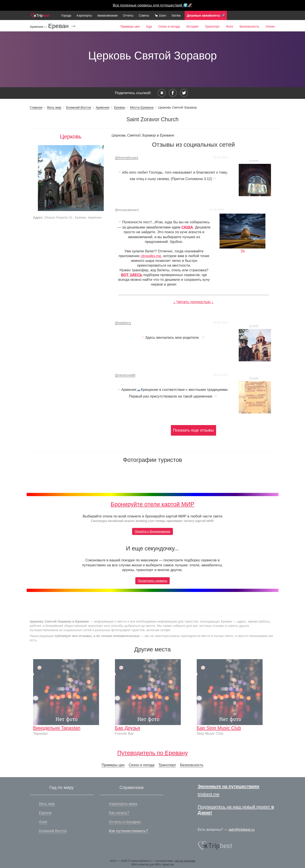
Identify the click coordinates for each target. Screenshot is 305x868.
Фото (230, 26)
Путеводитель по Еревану (153, 753)
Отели (270, 26)
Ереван (120, 107)
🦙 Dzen (160, 16)
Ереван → (62, 26)
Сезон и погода (169, 26)
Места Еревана (142, 107)
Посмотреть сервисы (153, 581)
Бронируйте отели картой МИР (152, 504)
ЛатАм (176, 16)
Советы (144, 16)
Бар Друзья (128, 728)
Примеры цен (130, 26)
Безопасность (249, 26)
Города (66, 16)
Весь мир (54, 107)
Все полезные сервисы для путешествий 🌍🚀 (152, 5)
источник (254, 161)
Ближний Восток (79, 107)
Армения (103, 107)
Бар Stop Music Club (219, 728)
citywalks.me (151, 256)
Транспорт (212, 26)
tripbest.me (209, 794)
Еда (149, 26)
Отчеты (128, 16)
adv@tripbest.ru (242, 830)
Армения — (39, 27)
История (192, 26)
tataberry (123, 323)
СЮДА (187, 227)
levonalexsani (127, 158)
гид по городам (185, 861)
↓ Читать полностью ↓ (193, 302)
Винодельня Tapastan (57, 728)
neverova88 (125, 375)
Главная (36, 107)
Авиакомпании (108, 16)
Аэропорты (84, 16)
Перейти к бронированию (152, 531)
